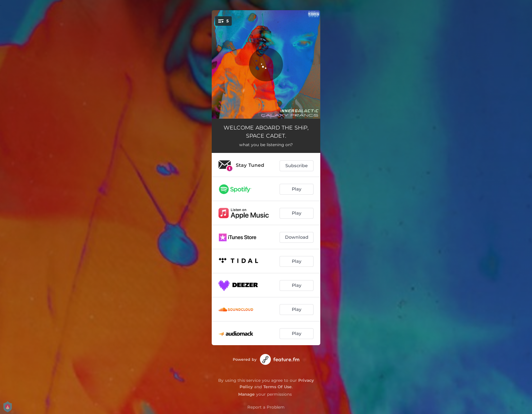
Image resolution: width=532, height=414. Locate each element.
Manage (246, 394)
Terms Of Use (278, 387)
